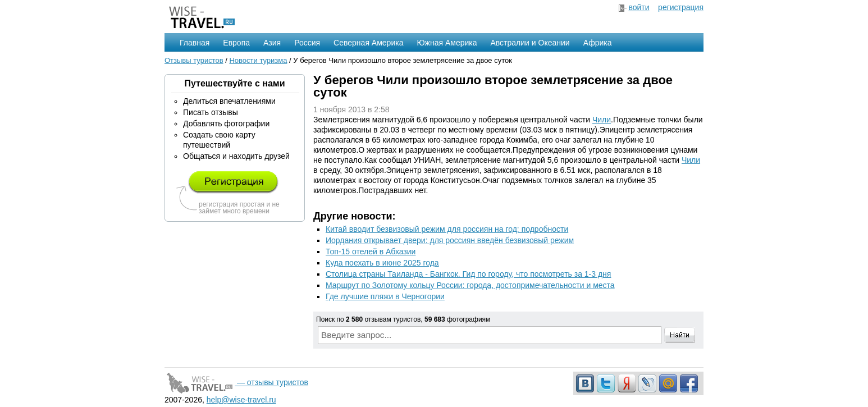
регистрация (681, 7)
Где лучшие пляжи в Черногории (385, 296)
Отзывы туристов (194, 60)
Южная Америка (447, 43)
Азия (272, 43)
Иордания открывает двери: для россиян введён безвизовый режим (450, 240)
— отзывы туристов (236, 382)
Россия (307, 43)
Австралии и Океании (530, 43)
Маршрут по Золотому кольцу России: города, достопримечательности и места (470, 285)
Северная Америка (368, 43)
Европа (236, 43)
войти (639, 7)
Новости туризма (258, 60)
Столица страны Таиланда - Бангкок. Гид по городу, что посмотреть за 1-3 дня (468, 274)
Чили (602, 120)
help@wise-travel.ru (241, 400)
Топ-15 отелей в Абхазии (371, 251)
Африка (598, 43)
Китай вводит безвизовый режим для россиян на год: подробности (447, 229)
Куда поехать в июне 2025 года (382, 263)
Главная (195, 43)
